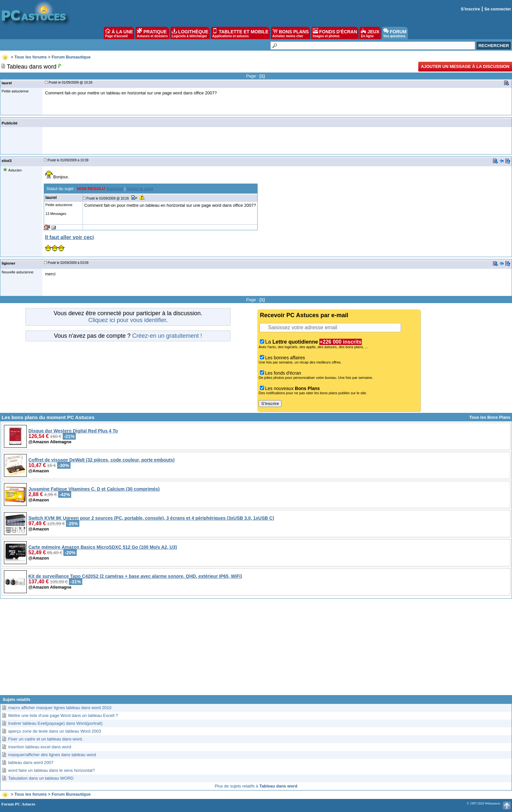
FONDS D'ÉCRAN (335, 33)
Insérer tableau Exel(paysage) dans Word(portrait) (55, 723)
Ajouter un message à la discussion (465, 66)
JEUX (370, 33)
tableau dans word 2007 (31, 763)
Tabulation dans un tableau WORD (41, 778)
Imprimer (115, 189)
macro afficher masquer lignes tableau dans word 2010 (60, 708)
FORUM (395, 33)
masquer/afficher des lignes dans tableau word (52, 755)
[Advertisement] (256, 649)
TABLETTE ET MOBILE (240, 33)
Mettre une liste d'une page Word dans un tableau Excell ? (63, 715)
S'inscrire (470, 9)
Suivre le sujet (140, 189)
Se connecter (498, 9)
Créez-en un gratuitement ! (167, 336)
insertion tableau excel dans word (40, 747)
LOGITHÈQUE (190, 33)
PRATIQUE (152, 33)
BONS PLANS (291, 33)
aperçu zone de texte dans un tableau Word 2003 (55, 731)
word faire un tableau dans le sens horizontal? (51, 770)
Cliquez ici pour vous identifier (127, 320)
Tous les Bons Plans (490, 417)
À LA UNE (119, 33)
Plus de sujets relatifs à (256, 786)
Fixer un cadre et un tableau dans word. (46, 739)
